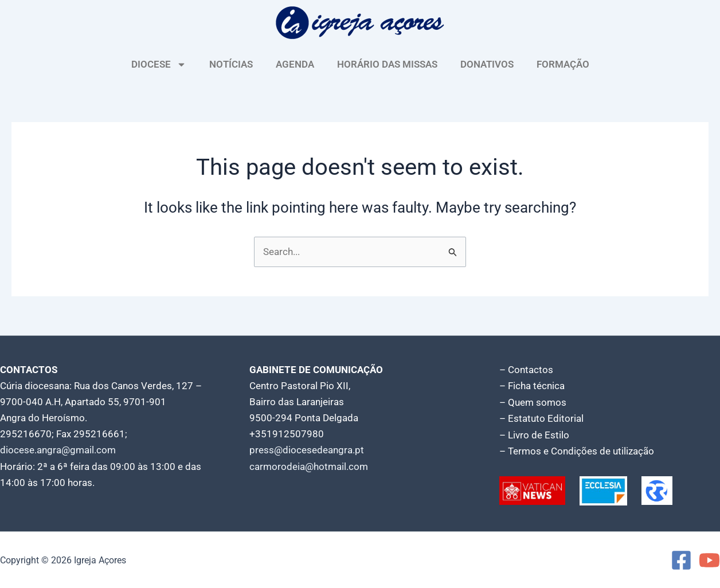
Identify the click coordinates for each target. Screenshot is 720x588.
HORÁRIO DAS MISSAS (387, 64)
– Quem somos (533, 402)
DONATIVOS (487, 64)
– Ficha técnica (532, 386)
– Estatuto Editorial (541, 418)
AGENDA (295, 64)
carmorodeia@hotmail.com (309, 467)
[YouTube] (709, 560)
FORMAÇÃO (563, 64)
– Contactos (526, 370)
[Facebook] (681, 560)
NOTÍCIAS (231, 64)
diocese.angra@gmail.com (58, 450)
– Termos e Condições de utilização (577, 450)
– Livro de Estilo (534, 434)
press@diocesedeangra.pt (307, 450)
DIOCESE (159, 64)
